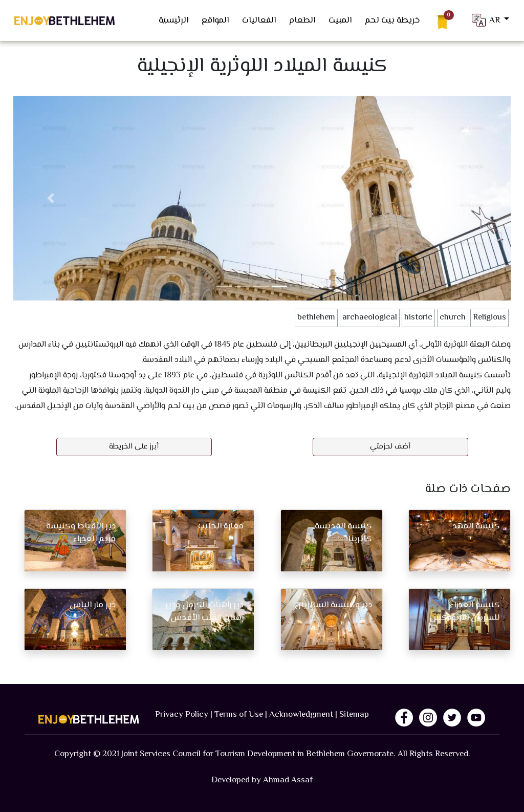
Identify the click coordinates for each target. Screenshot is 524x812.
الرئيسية (173, 20)
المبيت (340, 20)
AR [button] (486, 20)
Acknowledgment (301, 715)
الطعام (302, 20)
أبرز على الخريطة (134, 447)
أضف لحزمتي (390, 447)
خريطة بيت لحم (392, 20)
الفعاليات (259, 20)
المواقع (215, 20)
